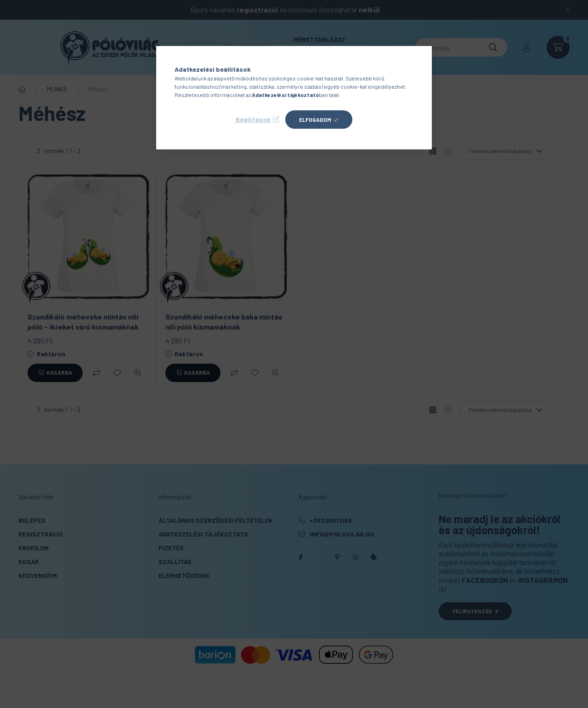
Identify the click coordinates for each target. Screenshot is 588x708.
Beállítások (253, 119)
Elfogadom (315, 120)
